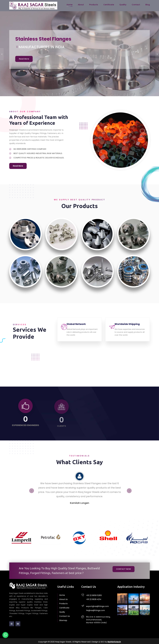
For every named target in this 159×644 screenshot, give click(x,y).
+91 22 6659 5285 (93, 593)
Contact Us (64, 615)
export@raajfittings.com (96, 602)
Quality (123, 5)
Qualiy (62, 611)
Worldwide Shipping (130, 326)
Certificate (109, 5)
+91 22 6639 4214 (93, 596)
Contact (136, 5)
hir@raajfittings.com (95, 605)
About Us (63, 598)
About (81, 5)
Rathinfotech (114, 640)
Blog (148, 5)
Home (70, 5)
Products (94, 5)
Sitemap (63, 619)
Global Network (79, 326)
